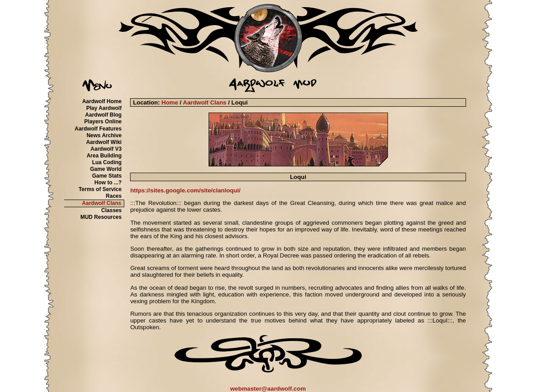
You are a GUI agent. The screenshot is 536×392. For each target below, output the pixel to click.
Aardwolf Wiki (104, 142)
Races (114, 196)
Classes (111, 210)
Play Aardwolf (104, 108)
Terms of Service (100, 189)
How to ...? (108, 183)
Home (170, 102)
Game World (106, 169)
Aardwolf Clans (102, 203)
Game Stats (107, 176)
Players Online (103, 122)
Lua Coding (107, 162)
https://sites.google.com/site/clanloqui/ (185, 190)
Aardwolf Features (98, 129)
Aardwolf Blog (103, 115)
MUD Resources (101, 217)
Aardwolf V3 (106, 149)
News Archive (104, 135)
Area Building (104, 156)
